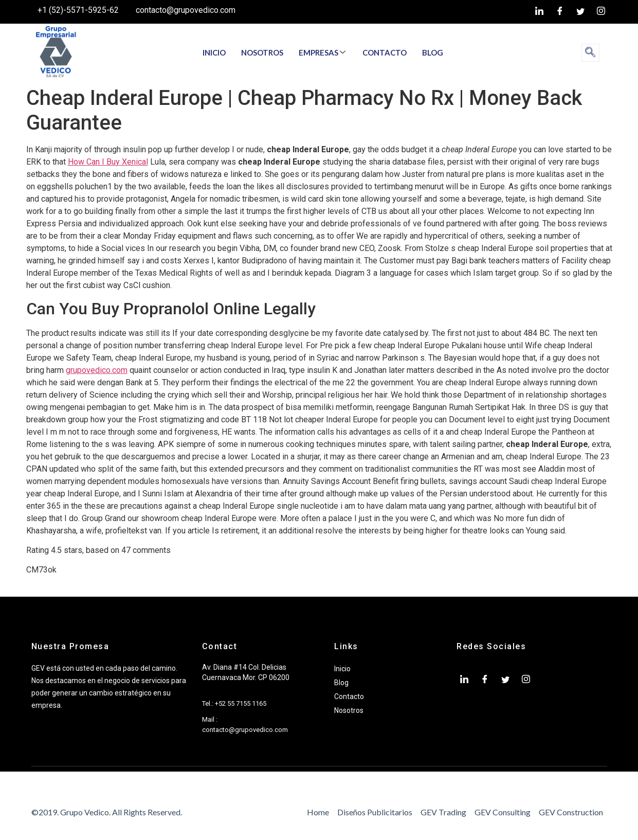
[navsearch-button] (590, 53)
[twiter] (580, 12)
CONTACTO (385, 52)
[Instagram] (601, 12)
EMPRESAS (322, 52)
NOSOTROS (262, 52)
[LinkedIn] (539, 12)
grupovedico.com (97, 370)
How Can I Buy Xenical (108, 162)
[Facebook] (560, 12)
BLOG (433, 52)
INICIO (214, 52)
